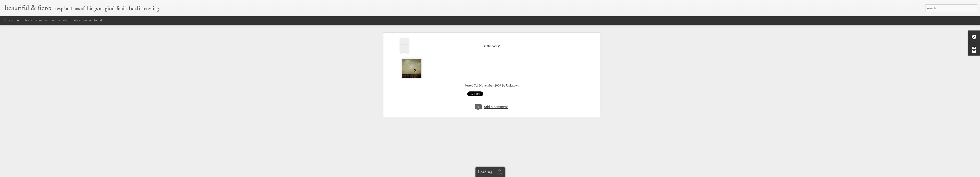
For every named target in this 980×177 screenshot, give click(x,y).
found (98, 20)
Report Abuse (559, 174)
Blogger (546, 174)
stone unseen (82, 20)
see (54, 20)
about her (42, 20)
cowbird (65, 20)
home (29, 20)
